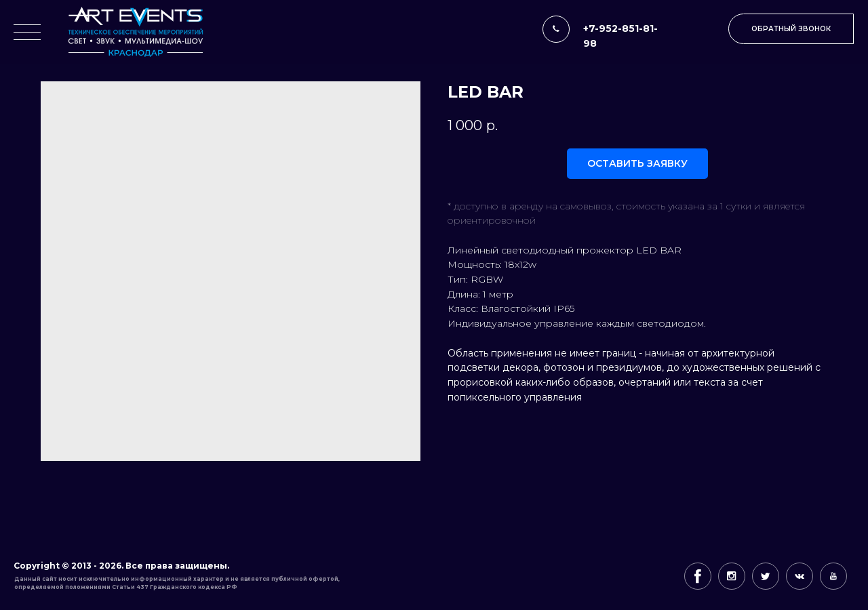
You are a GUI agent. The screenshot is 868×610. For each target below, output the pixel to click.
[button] (791, 29)
